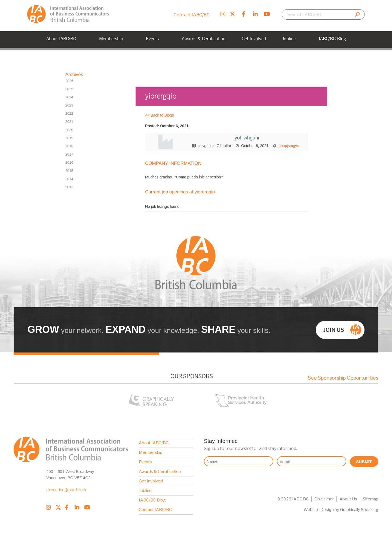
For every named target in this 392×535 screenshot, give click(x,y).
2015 (69, 171)
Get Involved (151, 481)
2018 (69, 146)
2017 (69, 154)
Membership (151, 452)
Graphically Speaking (359, 510)
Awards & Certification (160, 472)
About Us (348, 499)
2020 (69, 130)
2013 (69, 187)
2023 (69, 105)
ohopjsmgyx (289, 146)
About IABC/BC (154, 443)
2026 (69, 81)
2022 (69, 113)
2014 (69, 179)
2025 (69, 89)
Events (145, 462)
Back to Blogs (162, 115)
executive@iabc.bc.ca (66, 490)
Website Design (319, 510)
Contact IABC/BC (192, 15)
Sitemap (371, 499)
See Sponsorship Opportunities (343, 378)
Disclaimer (324, 499)
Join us (342, 330)
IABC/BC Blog (152, 500)
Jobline (145, 491)
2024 (69, 97)
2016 (69, 162)
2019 (69, 138)
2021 (69, 122)
